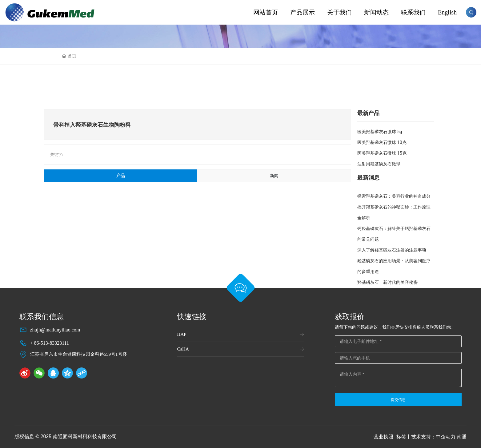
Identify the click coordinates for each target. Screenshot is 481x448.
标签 (401, 437)
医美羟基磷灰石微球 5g (380, 132)
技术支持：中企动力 (433, 437)
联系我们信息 (42, 317)
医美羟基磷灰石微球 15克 (382, 153)
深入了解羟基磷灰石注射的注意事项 (392, 250)
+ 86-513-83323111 (50, 343)
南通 (462, 437)
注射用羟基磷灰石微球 (379, 164)
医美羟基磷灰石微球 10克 (382, 142)
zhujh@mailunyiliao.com (55, 330)
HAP (182, 334)
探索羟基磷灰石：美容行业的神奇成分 (394, 196)
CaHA (183, 349)
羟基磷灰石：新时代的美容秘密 (387, 282)
